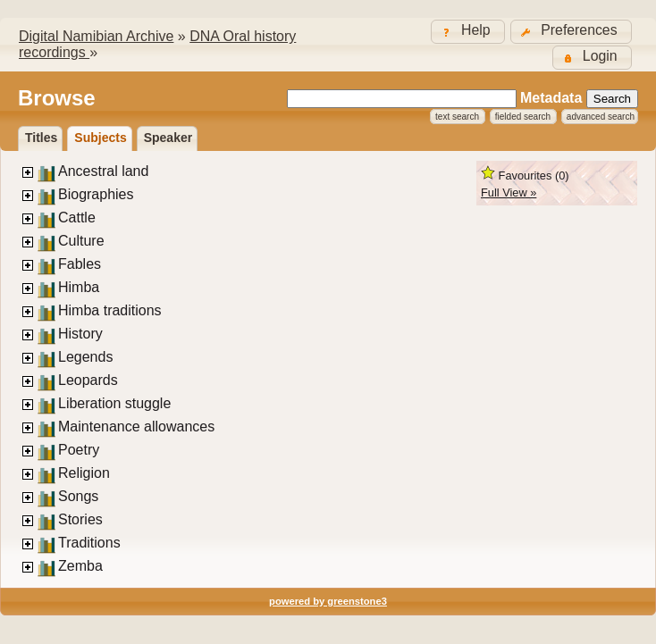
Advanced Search (601, 117)
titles (41, 138)
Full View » (509, 192)
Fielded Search (523, 117)
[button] (571, 32)
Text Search (457, 117)
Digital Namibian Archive (96, 36)
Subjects (100, 138)
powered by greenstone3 (328, 601)
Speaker (168, 138)
